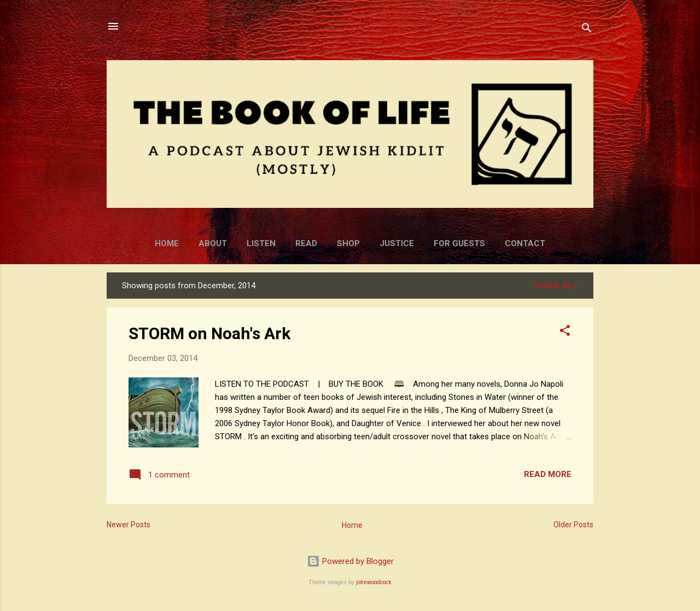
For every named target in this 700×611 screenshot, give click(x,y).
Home (167, 243)
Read (306, 243)
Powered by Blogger (350, 561)
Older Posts (573, 525)
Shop (348, 243)
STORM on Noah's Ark (209, 333)
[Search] (587, 30)
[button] (565, 332)
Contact (525, 243)
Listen (261, 243)
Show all (556, 286)
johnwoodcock (374, 582)
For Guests (459, 243)
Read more (548, 474)
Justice (397, 243)
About (213, 243)
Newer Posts (129, 525)
